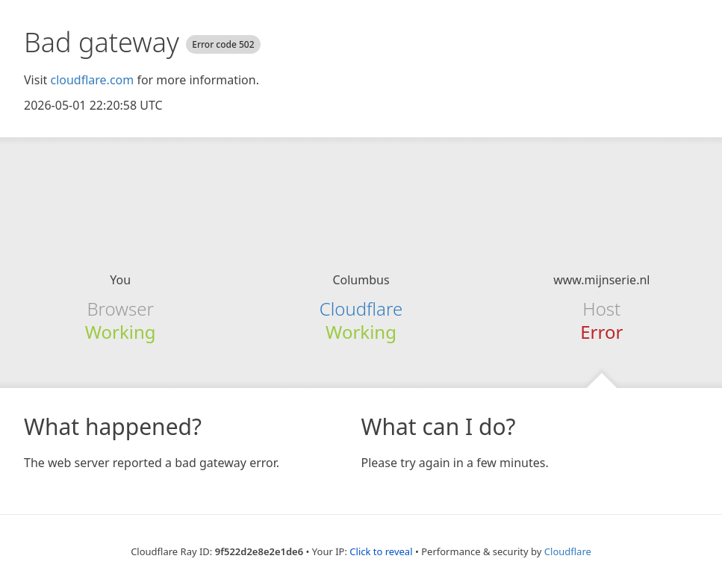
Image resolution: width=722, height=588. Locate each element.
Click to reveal (381, 551)
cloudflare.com (92, 80)
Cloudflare (361, 309)
